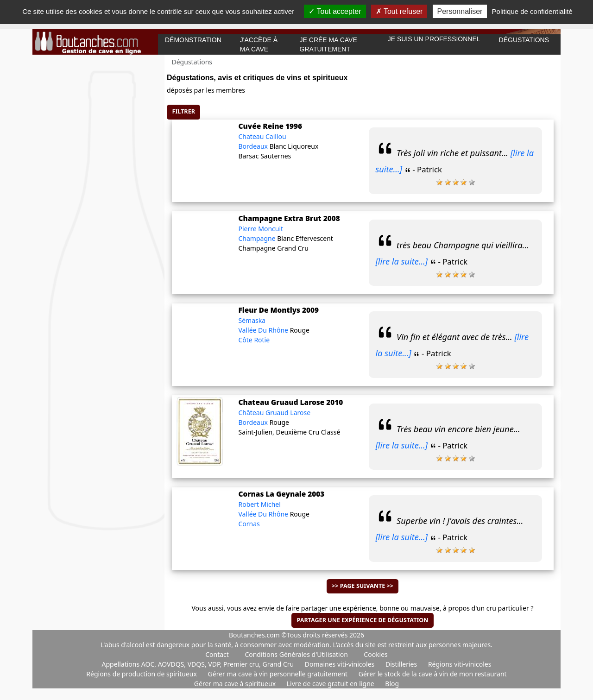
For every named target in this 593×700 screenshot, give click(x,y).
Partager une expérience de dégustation (362, 620)
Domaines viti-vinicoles (341, 664)
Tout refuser (399, 11)
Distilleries (402, 664)
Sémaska (252, 320)
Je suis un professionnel (434, 39)
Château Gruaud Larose (274, 413)
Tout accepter (335, 11)
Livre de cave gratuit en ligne (331, 684)
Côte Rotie (254, 340)
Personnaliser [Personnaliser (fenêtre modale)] (460, 11)
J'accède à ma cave (259, 44)
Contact (217, 654)
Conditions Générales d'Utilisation (296, 654)
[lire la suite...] (401, 261)
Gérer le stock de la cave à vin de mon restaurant (433, 674)
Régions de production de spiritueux (142, 674)
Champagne (258, 238)
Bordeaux (254, 146)
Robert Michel (259, 504)
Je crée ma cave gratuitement (328, 44)
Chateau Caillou (262, 136)
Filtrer (184, 111)
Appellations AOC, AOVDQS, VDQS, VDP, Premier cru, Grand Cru (199, 664)
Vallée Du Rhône (264, 330)
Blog (392, 684)
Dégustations (524, 40)
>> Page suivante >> (363, 586)
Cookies (375, 654)
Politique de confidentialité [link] (532, 11)
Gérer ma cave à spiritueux (236, 684)
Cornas (249, 524)
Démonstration (193, 40)
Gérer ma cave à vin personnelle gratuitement (279, 674)
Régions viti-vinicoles (460, 664)
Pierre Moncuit (261, 229)
